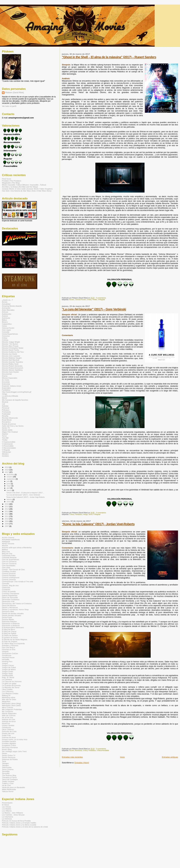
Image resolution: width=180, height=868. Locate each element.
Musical (5, 402)
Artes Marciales (8, 310)
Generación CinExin (10, 653)
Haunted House (8, 657)
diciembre (11, 475)
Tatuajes (5, 763)
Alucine (5, 545)
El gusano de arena (10, 637)
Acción (72, 300)
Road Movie (7, 420)
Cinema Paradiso (9, 575)
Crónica (5, 340)
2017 (7, 472)
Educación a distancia (11, 625)
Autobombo (7, 314)
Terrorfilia (6, 771)
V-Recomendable (103, 750)
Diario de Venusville (10, 597)
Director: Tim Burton (10, 344)
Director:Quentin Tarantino (13, 362)
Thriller (95, 300)
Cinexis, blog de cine (10, 585)
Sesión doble (7, 430)
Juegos (5, 663)
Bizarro (5, 322)
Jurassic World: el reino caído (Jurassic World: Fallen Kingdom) (27, 189)
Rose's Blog (7, 749)
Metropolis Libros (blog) (11, 703)
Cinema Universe (9, 579)
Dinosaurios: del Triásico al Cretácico (17, 603)
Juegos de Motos (9, 669)
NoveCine (6, 723)
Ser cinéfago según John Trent (14, 751)
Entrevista (6, 384)
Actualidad (6, 304)
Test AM (5, 438)
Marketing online (9, 697)
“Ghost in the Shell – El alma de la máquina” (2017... (25, 493)
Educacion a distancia (11, 623)
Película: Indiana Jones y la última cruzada (19, 825)
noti (3, 404)
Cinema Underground (11, 577)
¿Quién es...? (7, 300)
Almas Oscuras (8, 543)
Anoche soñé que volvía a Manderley (17, 547)
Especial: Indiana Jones (12, 386)
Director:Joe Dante (10, 354)
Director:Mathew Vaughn (12, 358)
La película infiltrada (10, 396)
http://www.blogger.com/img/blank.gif (17, 392)
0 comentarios (101, 298)
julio (9, 481)
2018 (7, 470)
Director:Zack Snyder (10, 372)
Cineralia (6, 583)
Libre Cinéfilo (7, 689)
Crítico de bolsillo (9, 591)
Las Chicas (6, 807)
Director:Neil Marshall (11, 360)
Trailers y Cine (8, 783)
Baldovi (5, 549)
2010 (7, 519)
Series (5, 753)
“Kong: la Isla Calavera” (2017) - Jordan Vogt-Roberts (98, 524)
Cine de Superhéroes (11, 559)
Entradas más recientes (72, 757)
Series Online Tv (9, 755)
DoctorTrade (7, 617)
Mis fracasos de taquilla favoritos (15, 400)
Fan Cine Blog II (8, 647)
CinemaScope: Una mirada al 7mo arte (18, 581)
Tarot (4, 761)
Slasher (5, 434)
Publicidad (6, 414)
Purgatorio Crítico (9, 745)
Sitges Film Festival (10, 432)
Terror (91, 514)
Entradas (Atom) (82, 763)
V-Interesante (7, 444)
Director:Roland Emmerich (13, 368)
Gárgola (5, 651)
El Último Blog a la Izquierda (13, 643)
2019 (7, 467)
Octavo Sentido (8, 725)
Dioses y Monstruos (10, 607)
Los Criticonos (8, 691)
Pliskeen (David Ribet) (14, 93)
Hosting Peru (7, 661)
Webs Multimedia (9, 789)
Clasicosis (6, 587)
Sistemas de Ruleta (10, 759)
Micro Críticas (8, 707)
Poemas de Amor (9, 737)
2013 (7, 511)
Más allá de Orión (9, 699)
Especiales (6, 388)
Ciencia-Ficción (80, 300)
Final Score (7, 179)
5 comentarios (101, 749)
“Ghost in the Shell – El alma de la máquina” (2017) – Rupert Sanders (109, 57)
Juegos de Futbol (9, 667)
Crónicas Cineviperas (11, 593)
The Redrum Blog (9, 775)
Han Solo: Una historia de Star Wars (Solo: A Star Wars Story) (27, 191)
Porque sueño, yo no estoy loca (15, 739)
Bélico (4, 320)
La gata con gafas (9, 683)
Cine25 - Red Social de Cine (13, 569)
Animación (6, 308)
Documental (7, 374)
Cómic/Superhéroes (10, 334)
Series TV (6, 428)
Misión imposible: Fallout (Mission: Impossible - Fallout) (24, 185)
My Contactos (8, 711)
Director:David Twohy (11, 350)
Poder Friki (6, 735)
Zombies (5, 456)
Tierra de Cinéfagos (10, 779)
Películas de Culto (9, 731)
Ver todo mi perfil (9, 106)
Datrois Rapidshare (10, 595)
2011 (7, 516)
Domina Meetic (8, 619)
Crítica (89, 300)
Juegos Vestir (7, 673)
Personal (6, 408)
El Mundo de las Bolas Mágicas (15, 639)
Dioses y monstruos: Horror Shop (15, 609)
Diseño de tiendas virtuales (13, 613)
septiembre (11, 479)
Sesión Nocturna (9, 757)
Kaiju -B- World (8, 677)
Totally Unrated (8, 781)
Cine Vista (6, 567)
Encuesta (6, 382)
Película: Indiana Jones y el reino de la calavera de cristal (25, 827)
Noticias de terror (9, 721)
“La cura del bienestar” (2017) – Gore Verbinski (94, 309)
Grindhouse (7, 655)
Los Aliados (7, 809)
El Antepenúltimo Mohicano (13, 627)
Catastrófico (7, 324)
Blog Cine (6, 551)
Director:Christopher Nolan (13, 348)
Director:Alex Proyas (10, 346)
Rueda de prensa (9, 424)
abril (9, 488)
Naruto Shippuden (9, 713)
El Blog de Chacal (9, 631)
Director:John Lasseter (11, 356)
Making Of (6, 695)
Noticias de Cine (9, 719)
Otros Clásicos (8, 729)
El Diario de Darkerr (10, 635)
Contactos (6, 589)
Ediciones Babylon (9, 621)
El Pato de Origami (10, 641)
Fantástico (79, 514)
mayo (9, 486)
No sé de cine (8, 717)
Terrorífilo (6, 773)
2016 (7, 504)
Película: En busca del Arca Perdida (16, 821)
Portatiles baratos (9, 741)
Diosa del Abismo (9, 605)
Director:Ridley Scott (10, 364)
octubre (10, 477)
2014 (7, 509)
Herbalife (6, 659)
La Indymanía (7, 817)
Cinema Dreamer (9, 573)
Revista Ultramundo (10, 418)
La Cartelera (7, 679)
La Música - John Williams (12, 813)
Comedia (6, 332)
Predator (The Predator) (12, 181)
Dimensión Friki (8, 601)
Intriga (85, 514)
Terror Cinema (8, 769)
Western (5, 454)
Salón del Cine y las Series (13, 426)
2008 (7, 524)
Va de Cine (6, 785)
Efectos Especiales (10, 378)
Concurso (6, 336)
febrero (10, 499)
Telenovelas (7, 767)
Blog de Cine (7, 553)
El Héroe (6, 805)
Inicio (122, 757)
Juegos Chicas (8, 665)
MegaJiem (6, 701)
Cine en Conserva (9, 561)
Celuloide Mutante (9, 557)
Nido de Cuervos (9, 715)
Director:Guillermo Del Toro (13, 352)
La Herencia (7, 819)
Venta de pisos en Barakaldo (13, 787)
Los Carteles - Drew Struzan (13, 815)
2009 (7, 521)
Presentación (7, 803)
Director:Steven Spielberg (12, 370)
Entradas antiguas (170, 757)
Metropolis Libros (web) (11, 705)
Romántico (6, 422)
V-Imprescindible (9, 442)
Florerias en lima (9, 649)
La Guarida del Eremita (11, 685)
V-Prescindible (8, 446)
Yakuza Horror (8, 791)
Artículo (5, 312)
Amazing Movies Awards (12, 306)
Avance (5, 316)
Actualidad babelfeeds (11, 539)
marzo (9, 490)
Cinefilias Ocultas (9, 571)
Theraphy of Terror (9, 777)
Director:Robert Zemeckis (12, 366)
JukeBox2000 (7, 675)
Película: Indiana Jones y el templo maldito (19, 823)
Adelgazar (6, 541)
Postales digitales (9, 743)
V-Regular (102, 300)
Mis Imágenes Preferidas (12, 709)
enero (9, 502)
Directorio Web (8, 611)
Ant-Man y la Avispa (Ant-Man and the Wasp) (20, 187)
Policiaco (6, 410)
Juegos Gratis (8, 671)
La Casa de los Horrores (12, 681)
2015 (7, 506)
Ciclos (4, 326)
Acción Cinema (8, 537)
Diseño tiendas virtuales (12, 615)
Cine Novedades (9, 565)
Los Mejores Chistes (10, 693)
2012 (7, 514)
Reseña (5, 416)
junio (9, 484)
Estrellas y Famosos (10, 645)
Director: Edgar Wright (11, 342)
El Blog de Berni (8, 629)
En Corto (6, 380)
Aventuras (79, 750)
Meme (5, 398)
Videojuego (6, 452)
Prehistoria (6, 412)
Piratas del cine (8, 733)
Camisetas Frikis (9, 555)
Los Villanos (7, 811)
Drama (5, 376)
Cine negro (6, 330)
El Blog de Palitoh (9, 633)
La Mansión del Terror (11, 687)
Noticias (5, 406)
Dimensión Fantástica (11, 599)
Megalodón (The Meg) (11, 183)
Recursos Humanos (10, 747)
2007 (7, 526)
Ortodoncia (6, 727)
